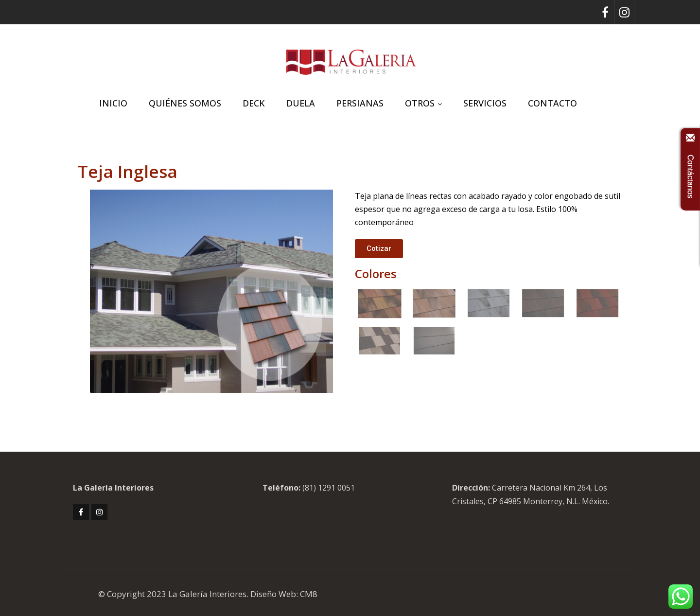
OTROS (423, 103)
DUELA (301, 103)
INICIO (113, 103)
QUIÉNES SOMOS (185, 103)
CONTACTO (552, 103)
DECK (254, 103)
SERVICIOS (485, 103)
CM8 (309, 594)
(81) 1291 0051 (329, 488)
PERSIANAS (360, 103)
